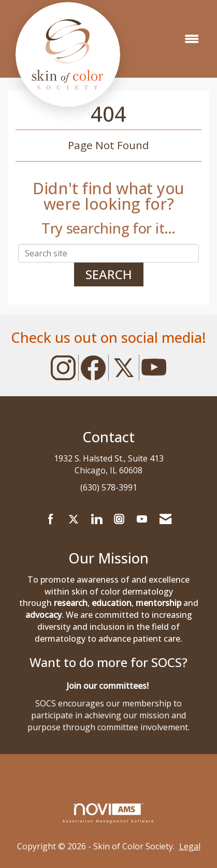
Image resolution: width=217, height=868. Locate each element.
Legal (190, 846)
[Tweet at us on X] (74, 520)
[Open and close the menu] (192, 39)
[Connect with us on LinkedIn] (96, 520)
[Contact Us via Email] (165, 520)
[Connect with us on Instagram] (119, 520)
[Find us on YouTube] (142, 520)
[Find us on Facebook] (51, 520)
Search (109, 274)
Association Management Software (108, 813)
